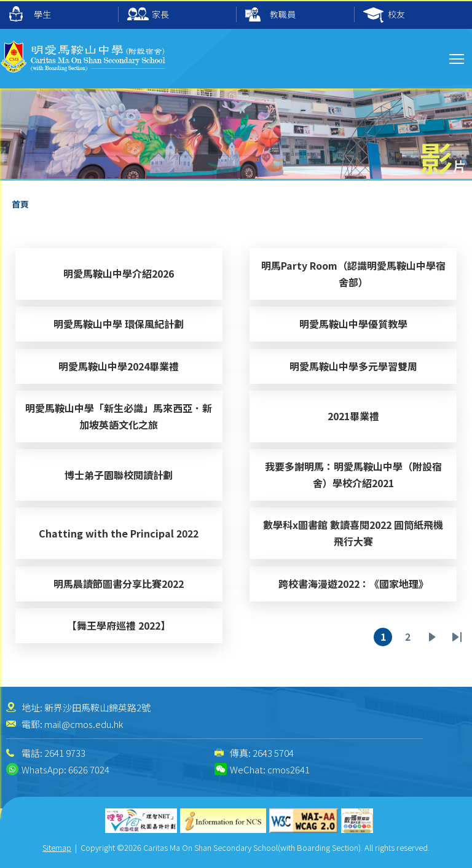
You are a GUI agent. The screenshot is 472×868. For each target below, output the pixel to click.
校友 (384, 15)
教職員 (270, 15)
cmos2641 (289, 769)
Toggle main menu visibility (458, 57)
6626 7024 (89, 769)
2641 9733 (65, 753)
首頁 (20, 204)
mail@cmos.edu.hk (84, 724)
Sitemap (57, 847)
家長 (148, 15)
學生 (30, 14)
